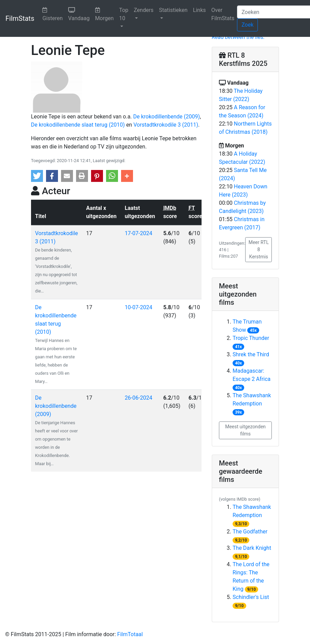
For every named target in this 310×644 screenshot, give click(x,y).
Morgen (106, 14)
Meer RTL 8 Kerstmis (259, 249)
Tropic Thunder (251, 338)
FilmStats (20, 18)
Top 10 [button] (124, 14)
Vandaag (80, 14)
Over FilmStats (223, 14)
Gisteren (54, 14)
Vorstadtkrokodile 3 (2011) (166, 125)
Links (200, 10)
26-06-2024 (139, 398)
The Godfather (250, 532)
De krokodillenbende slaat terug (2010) (78, 125)
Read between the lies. (238, 37)
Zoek (247, 25)
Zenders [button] (144, 10)
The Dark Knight (252, 548)
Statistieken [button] (173, 10)
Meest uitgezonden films (245, 430)
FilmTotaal (130, 634)
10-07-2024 (139, 307)
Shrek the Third (251, 354)
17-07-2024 (139, 233)
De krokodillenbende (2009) (167, 117)
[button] (37, 176)
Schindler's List (251, 597)
